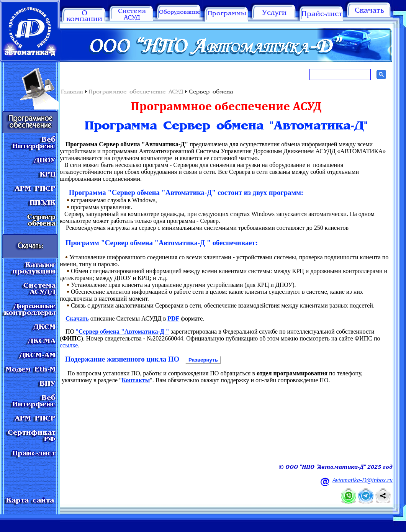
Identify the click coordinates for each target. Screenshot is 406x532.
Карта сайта (30, 501)
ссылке (69, 345)
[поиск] (339, 75)
